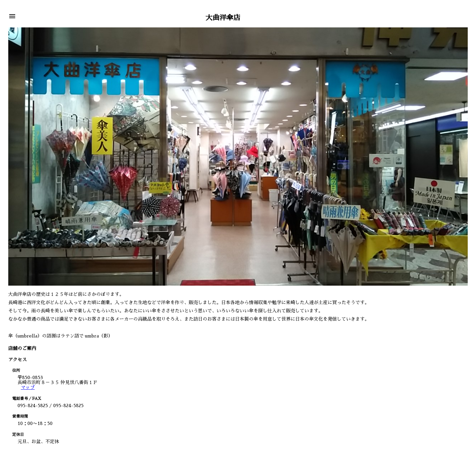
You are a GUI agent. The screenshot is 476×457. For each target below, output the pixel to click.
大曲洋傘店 (223, 18)
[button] (12, 17)
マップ (28, 387)
